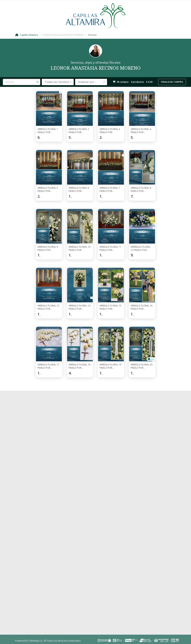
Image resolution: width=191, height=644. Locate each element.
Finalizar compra (172, 82)
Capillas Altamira (27, 35)
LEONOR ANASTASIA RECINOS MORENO (63, 35)
